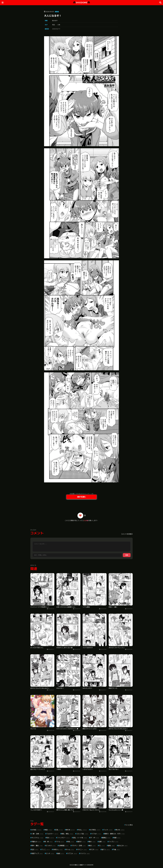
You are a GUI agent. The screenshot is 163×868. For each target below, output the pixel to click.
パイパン (85, 853)
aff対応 (36, 830)
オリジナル (37, 838)
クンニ (46, 849)
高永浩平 (55, 21)
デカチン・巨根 (79, 846)
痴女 (92, 846)
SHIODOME (82, 3)
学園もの (36, 842)
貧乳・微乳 (67, 834)
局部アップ (37, 853)
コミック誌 (82, 834)
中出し (82, 830)
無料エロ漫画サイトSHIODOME (84, 865)
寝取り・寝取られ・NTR (115, 834)
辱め (92, 842)
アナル (60, 842)
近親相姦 (64, 846)
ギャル (70, 849)
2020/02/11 (56, 29)
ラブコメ (72, 853)
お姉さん (58, 849)
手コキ (94, 849)
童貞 (61, 853)
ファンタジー (63, 838)
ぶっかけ (51, 846)
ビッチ (50, 853)
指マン (106, 849)
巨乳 (59, 830)
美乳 (71, 842)
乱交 (35, 849)
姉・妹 (48, 842)
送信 (127, 555)
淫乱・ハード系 (80, 838)
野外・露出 (37, 846)
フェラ (108, 830)
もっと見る (129, 825)
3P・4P (95, 838)
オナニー (82, 849)
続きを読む (81, 497)
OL (102, 846)
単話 (53, 25)
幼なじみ (123, 846)
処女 (50, 838)
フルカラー (52, 834)
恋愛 (102, 842)
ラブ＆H (96, 834)
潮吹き (81, 842)
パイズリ (113, 842)
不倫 (116, 849)
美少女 (120, 830)
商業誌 (57, 12)
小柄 (59, 25)
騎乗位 (106, 838)
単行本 (70, 830)
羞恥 (111, 846)
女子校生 (95, 830)
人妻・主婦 (37, 834)
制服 (117, 838)
